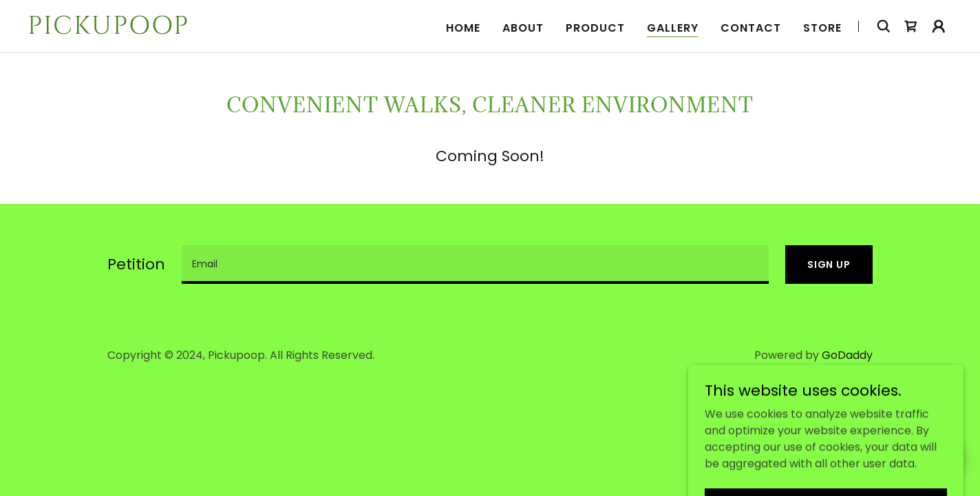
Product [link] (595, 28)
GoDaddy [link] (847, 355)
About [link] (523, 28)
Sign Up (829, 265)
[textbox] (475, 265)
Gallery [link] (673, 28)
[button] (939, 26)
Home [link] (463, 28)
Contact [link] (751, 28)
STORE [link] (822, 28)
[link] (189, 30)
